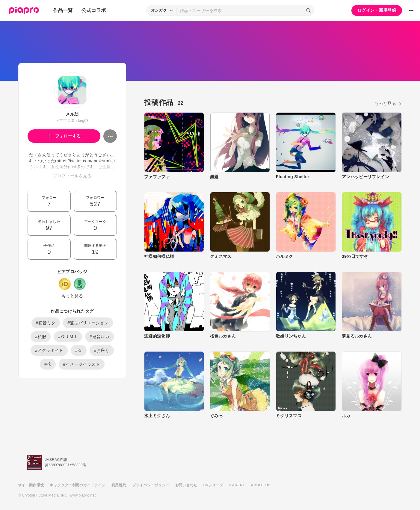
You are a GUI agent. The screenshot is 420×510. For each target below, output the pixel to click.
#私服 (41, 337)
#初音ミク (46, 323)
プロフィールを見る (72, 176)
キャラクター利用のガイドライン (77, 485)
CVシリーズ (213, 485)
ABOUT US (261, 485)
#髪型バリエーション (88, 323)
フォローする (64, 136)
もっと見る (72, 296)
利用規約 (119, 485)
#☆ (79, 350)
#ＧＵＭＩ (68, 337)
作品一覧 (63, 10)
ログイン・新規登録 (377, 10)
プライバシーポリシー (151, 485)
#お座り (102, 350)
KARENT (237, 485)
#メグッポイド (49, 350)
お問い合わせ (186, 485)
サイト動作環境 (31, 485)
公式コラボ (94, 10)
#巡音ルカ (99, 337)
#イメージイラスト (82, 364)
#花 (48, 364)
